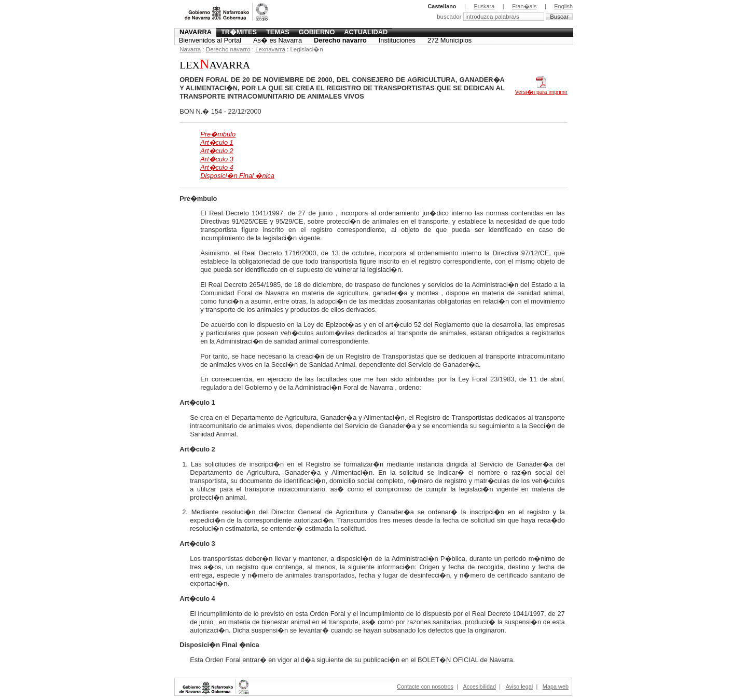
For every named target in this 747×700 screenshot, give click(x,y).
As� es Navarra (278, 40)
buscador (450, 17)
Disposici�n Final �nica (237, 176)
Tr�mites (239, 32)
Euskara (484, 6)
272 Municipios (449, 40)
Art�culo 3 (217, 159)
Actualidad (366, 32)
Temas (278, 32)
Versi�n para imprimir (541, 89)
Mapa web (556, 687)
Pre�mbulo (218, 134)
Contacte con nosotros (425, 687)
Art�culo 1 (217, 142)
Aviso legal (519, 687)
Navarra (196, 32)
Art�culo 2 (217, 151)
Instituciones (397, 40)
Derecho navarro (340, 40)
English (563, 6)
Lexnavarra (270, 49)
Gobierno (317, 32)
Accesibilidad (480, 687)
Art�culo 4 (217, 167)
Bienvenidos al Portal (210, 40)
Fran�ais (524, 6)
